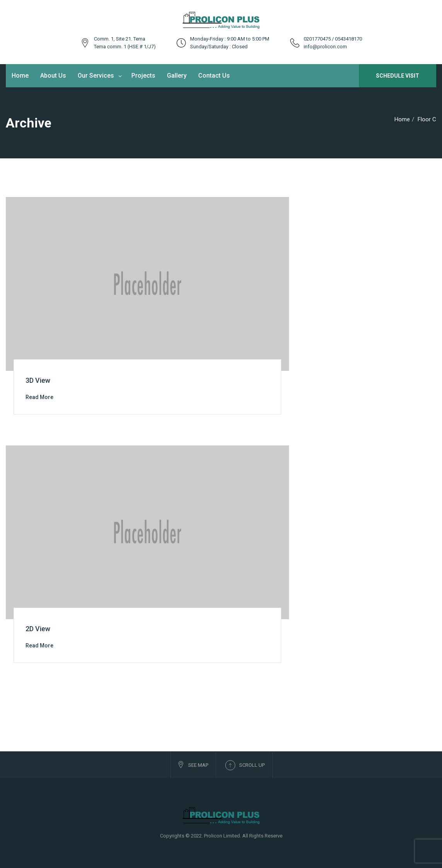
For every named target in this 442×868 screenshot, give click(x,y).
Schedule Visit (398, 76)
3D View (38, 380)
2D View (38, 629)
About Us (53, 76)
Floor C (427, 119)
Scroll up (245, 765)
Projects (143, 76)
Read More (39, 397)
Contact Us (214, 76)
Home (20, 76)
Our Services (96, 76)
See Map (193, 765)
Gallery (177, 76)
